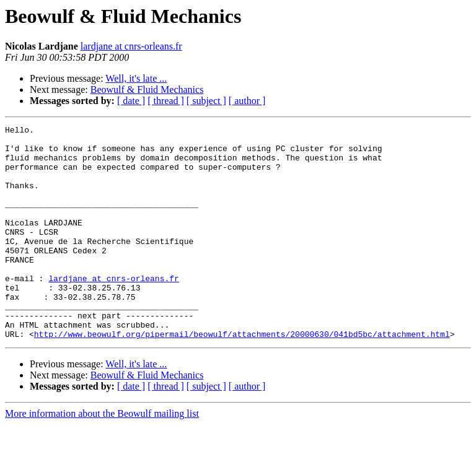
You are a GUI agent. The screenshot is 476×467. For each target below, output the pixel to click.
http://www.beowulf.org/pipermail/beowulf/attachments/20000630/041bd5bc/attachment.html (242, 377)
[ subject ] (206, 101)
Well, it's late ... (136, 78)
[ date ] (131, 101)
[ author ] (247, 101)
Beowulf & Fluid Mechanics (147, 89)
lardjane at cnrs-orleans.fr (131, 46)
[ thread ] (166, 101)
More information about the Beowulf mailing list (102, 456)
